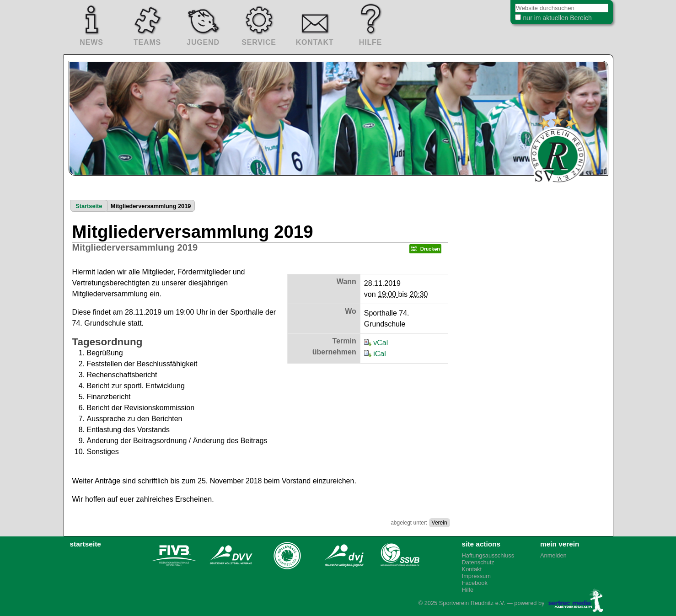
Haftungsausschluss (488, 555)
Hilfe (468, 590)
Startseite (89, 206)
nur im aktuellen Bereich (550, 20)
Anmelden (553, 555)
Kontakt (472, 569)
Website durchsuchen (503, 4)
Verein (440, 523)
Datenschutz (478, 562)
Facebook (475, 583)
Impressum (476, 576)
